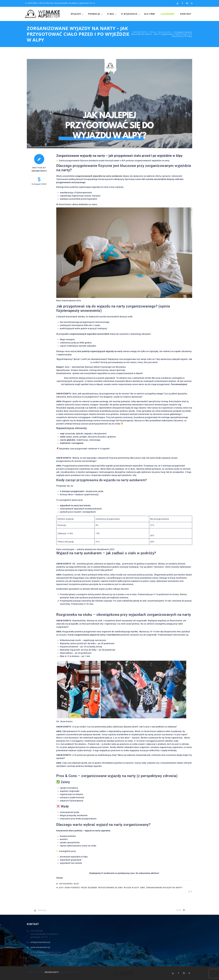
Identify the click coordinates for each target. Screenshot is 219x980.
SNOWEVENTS (52, 972)
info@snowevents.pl (40, 942)
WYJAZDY (76, 14)
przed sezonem (89, 888)
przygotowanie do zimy (110, 888)
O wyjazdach (129, 14)
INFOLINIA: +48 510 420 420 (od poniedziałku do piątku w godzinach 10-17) (60, 3)
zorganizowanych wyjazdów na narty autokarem (99, 176)
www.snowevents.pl (40, 947)
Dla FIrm (149, 14)
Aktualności (66, 884)
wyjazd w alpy (131, 888)
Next (179, 910)
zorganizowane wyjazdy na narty (164, 888)
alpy (61, 888)
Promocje (94, 14)
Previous (42, 910)
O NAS (111, 14)
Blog (76, 884)
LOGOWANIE (168, 14)
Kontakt (186, 14)
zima (142, 888)
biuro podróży (72, 888)
